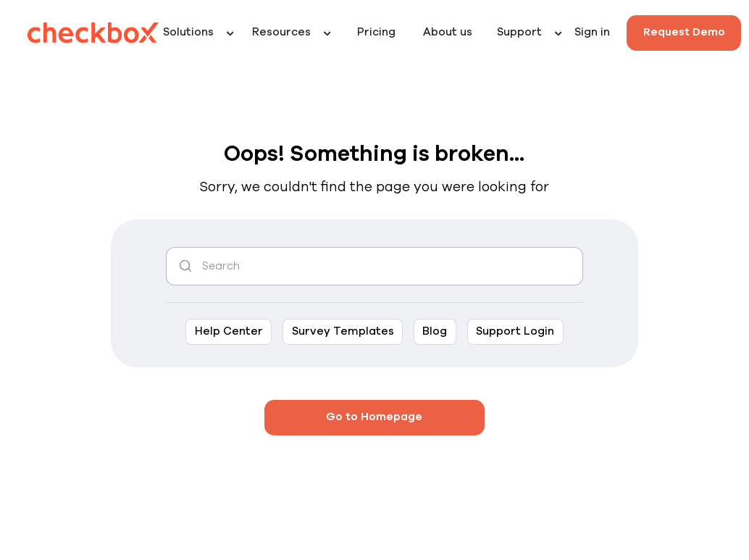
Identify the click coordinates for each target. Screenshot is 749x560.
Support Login (515, 331)
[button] (202, 33)
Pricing (376, 32)
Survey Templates (343, 331)
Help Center (229, 331)
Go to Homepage (374, 417)
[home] (93, 33)
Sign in (592, 32)
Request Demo (684, 32)
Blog (435, 331)
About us (448, 32)
